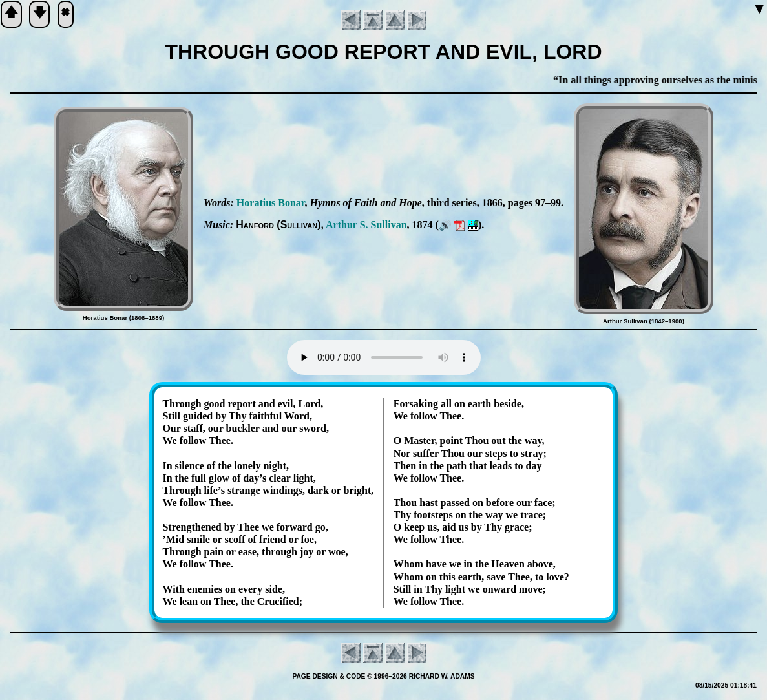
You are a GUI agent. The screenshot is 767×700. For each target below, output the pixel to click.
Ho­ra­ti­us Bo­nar (271, 203)
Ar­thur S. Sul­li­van (366, 225)
